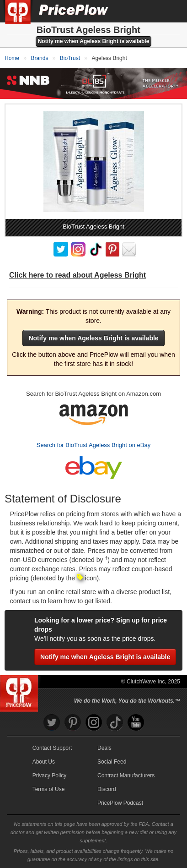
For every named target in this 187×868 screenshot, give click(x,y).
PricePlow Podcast (120, 803)
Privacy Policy (50, 775)
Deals (104, 748)
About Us (44, 762)
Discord (107, 789)
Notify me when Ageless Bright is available (94, 41)
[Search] (150, 11)
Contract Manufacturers (126, 775)
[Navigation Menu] (171, 11)
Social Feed (112, 762)
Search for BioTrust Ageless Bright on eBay (94, 445)
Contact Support (52, 748)
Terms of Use (49, 789)
